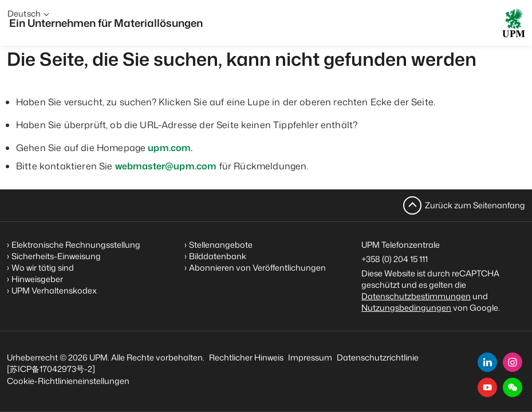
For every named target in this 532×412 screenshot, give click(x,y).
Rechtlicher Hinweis (246, 357)
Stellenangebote (221, 245)
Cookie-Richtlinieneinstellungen (68, 381)
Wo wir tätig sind (43, 268)
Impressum (310, 357)
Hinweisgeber (37, 279)
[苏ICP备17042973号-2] (51, 369)
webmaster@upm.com (166, 166)
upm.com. (170, 148)
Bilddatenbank (218, 256)
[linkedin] (487, 362)
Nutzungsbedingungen (406, 308)
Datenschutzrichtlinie (378, 357)
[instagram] (513, 362)
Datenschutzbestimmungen (416, 296)
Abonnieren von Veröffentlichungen (257, 268)
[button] (513, 387)
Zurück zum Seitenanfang (475, 205)
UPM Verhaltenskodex (54, 290)
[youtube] (487, 387)
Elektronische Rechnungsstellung (76, 245)
